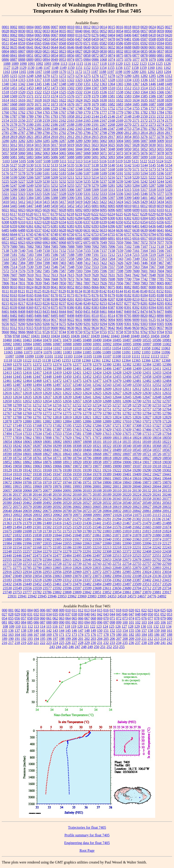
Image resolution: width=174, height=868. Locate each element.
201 (81, 639)
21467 (127, 523)
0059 (160, 31)
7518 (22, 267)
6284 (79, 218)
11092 (136, 352)
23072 (87, 576)
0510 (169, 39)
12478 (107, 381)
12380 (107, 364)
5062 (38, 153)
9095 (120, 320)
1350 (79, 84)
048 (138, 614)
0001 (5, 27)
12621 (57, 393)
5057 (5, 153)
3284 (38, 141)
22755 (137, 564)
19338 (37, 474)
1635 (144, 100)
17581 (77, 434)
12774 (57, 413)
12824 (117, 417)
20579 (27, 507)
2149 (136, 116)
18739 (7, 458)
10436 (75, 336)
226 (68, 643)
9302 (136, 324)
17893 (37, 438)
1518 (5, 92)
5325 (38, 194)
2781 (144, 129)
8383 (95, 308)
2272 (144, 125)
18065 (27, 442)
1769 (79, 112)
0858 (87, 55)
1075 (120, 60)
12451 (77, 377)
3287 (63, 141)
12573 (17, 389)
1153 (95, 68)
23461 (57, 584)
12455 (117, 377)
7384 (22, 263)
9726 (46, 332)
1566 (160, 92)
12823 (107, 417)
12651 (17, 401)
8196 (30, 299)
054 (5, 618)
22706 (167, 560)
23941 (22, 596)
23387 (137, 580)
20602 (77, 507)
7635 (120, 275)
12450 (67, 377)
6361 (30, 226)
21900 (37, 539)
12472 (57, 381)
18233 (7, 446)
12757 (147, 409)
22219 (127, 547)
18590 (7, 454)
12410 (147, 368)
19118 (157, 466)
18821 (127, 458)
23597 (77, 588)
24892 (162, 596)
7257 (63, 259)
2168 (111, 120)
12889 (107, 421)
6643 (5, 234)
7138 (5, 251)
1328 (111, 80)
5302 (38, 190)
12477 (97, 381)
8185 (152, 295)
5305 (63, 190)
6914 (120, 238)
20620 (127, 507)
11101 (49, 356)
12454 (107, 377)
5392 (87, 198)
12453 (97, 377)
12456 (127, 377)
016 (106, 610)
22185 (57, 547)
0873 (103, 55)
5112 (71, 161)
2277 (14, 129)
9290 (79, 324)
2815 (152, 133)
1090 (23, 64)
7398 (46, 263)
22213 (107, 547)
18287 (37, 446)
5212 (79, 177)
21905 (57, 539)
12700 (137, 401)
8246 (79, 303)
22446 (17, 556)
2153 (169, 116)
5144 (144, 165)
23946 (52, 596)
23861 (127, 592)
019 (125, 610)
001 (11, 610)
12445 (17, 377)
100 (125, 622)
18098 (87, 442)
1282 (144, 76)
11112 (145, 356)
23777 (27, 592)
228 (81, 643)
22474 (47, 556)
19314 (7, 474)
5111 (63, 161)
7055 (111, 242)
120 (80, 626)
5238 (111, 181)
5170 (128, 169)
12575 (27, 389)
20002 (107, 486)
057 (24, 618)
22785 (27, 568)
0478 (111, 39)
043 (106, 614)
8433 (38, 312)
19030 (167, 462)
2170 (128, 120)
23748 (7, 592)
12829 (167, 417)
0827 (79, 51)
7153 (71, 251)
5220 (136, 177)
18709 (137, 454)
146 (74, 631)
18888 (57, 462)
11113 (155, 356)
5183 (63, 173)
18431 (67, 450)
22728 (57, 564)
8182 (128, 295)
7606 (5, 275)
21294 (117, 519)
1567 (169, 92)
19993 (77, 486)
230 (93, 643)
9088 (87, 320)
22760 (157, 564)
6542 (46, 230)
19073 (87, 466)
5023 (95, 145)
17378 (37, 429)
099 (119, 622)
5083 (30, 157)
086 (36, 622)
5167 (103, 169)
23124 (147, 576)
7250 (22, 259)
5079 (169, 153)
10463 (27, 340)
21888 (7, 539)
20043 (147, 486)
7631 (111, 275)
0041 (87, 31)
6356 (160, 222)
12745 (57, 409)
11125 (37, 360)
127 (124, 626)
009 (62, 610)
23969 (82, 596)
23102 (127, 576)
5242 (144, 181)
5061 (30, 153)
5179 (30, 173)
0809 (30, 51)
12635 (27, 397)
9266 (46, 324)
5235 (87, 181)
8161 (168, 291)
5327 (54, 194)
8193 (14, 299)
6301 (120, 218)
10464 (37, 340)
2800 (120, 133)
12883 (57, 421)
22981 (117, 572)
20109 (107, 490)
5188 (95, 173)
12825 (127, 417)
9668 (30, 332)
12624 (87, 393)
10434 (55, 336)
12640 (77, 397)
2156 (22, 120)
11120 (17, 360)
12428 (117, 373)
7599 (128, 271)
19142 (27, 470)
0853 (46, 55)
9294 (103, 324)
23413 (157, 580)
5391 (79, 198)
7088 (71, 247)
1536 (103, 92)
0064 (30, 35)
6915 (128, 238)
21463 (117, 523)
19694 (17, 482)
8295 (160, 303)
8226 (46, 303)
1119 (111, 64)
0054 (120, 31)
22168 (37, 547)
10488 (87, 340)
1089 (15, 64)
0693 (169, 47)
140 (36, 631)
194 (36, 639)
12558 (167, 385)
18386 (17, 450)
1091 (31, 64)
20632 (167, 507)
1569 (14, 96)
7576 (22, 271)
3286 (54, 141)
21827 (7, 535)
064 (68, 618)
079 (163, 618)
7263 (103, 259)
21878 (137, 535)
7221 (169, 255)
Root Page (87, 850)
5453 (79, 206)
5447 (30, 206)
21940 (107, 539)
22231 (137, 547)
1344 (30, 84)
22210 (97, 547)
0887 (14, 60)
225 (62, 643)
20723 (87, 511)
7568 (160, 267)
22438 (167, 551)
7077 (160, 242)
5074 (128, 153)
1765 (46, 112)
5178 (22, 173)
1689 (169, 104)
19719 (47, 482)
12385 (157, 364)
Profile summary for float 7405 (87, 835)
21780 (87, 531)
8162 (5, 295)
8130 (70, 291)
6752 (87, 234)
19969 (37, 486)
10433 (45, 336)
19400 (117, 474)
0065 (38, 35)
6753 (95, 234)
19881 (7, 486)
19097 (127, 466)
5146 (160, 165)
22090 (127, 543)
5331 (87, 194)
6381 (54, 226)
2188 (71, 125)
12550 (137, 385)
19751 (87, 482)
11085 (87, 352)
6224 (111, 214)
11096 (166, 352)
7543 (46, 267)
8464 (111, 312)
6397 (120, 226)
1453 (30, 88)
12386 (167, 364)
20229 (147, 495)
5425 (128, 202)
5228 (30, 181)
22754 (127, 564)
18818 (107, 458)
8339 (14, 308)
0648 (79, 47)
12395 (37, 368)
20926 (27, 515)
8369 (30, 308)
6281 (54, 218)
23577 (47, 588)
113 (36, 626)
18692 (117, 454)
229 (87, 643)
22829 (87, 568)
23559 (37, 588)
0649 (87, 47)
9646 (128, 328)
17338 (7, 429)
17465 (137, 429)
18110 (107, 442)
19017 (147, 462)
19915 (17, 486)
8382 (87, 308)
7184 (38, 255)
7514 (14, 267)
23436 (17, 584)
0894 (46, 60)
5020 (79, 145)
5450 (54, 206)
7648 (152, 275)
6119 (22, 214)
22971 (87, 572)
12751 (107, 409)
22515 (117, 556)
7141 (30, 251)
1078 (144, 60)
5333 (103, 194)
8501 (87, 316)
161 (169, 631)
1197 (111, 72)
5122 (143, 161)
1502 (71, 88)
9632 (87, 328)
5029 (144, 145)
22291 (87, 551)
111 (24, 626)
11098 (19, 356)
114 (42, 626)
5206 (30, 177)
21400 (47, 523)
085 (30, 622)
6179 (54, 214)
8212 (152, 299)
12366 (146, 360)
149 (93, 631)
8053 (79, 287)
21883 (167, 535)
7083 (38, 247)
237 (138, 643)
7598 (120, 271)
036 (62, 614)
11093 (146, 352)
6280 (46, 218)
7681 (87, 279)
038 (74, 614)
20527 (87, 503)
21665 (147, 527)
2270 (128, 125)
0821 (46, 51)
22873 (147, 568)
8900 (30, 320)
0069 (71, 35)
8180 (120, 295)
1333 (120, 80)
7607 (14, 275)
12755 (137, 409)
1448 (160, 84)
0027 (169, 27)
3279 (169, 137)
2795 (79, 133)
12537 (67, 385)
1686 (144, 104)
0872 (95, 55)
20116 (127, 490)
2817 (169, 133)
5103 (6, 161)
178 (106, 635)
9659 (169, 328)
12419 (57, 373)
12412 (167, 368)
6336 (79, 222)
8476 (152, 312)
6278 (30, 218)
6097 (120, 210)
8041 (54, 287)
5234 (79, 181)
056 (17, 618)
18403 (47, 450)
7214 (128, 255)
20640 (7, 511)
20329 (87, 499)
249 (90, 647)
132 (156, 626)
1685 (136, 104)
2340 (54, 129)
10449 (135, 336)
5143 (136, 165)
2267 (103, 125)
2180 (30, 125)
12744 (47, 409)
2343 (79, 129)
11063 (166, 348)
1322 (71, 80)
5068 (87, 153)
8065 (87, 287)
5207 (38, 177)
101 (131, 622)
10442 (105, 336)
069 (100, 618)
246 (71, 647)
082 (11, 622)
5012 (14, 145)
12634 (17, 397)
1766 (54, 112)
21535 (87, 527)
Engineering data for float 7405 (87, 843)
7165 (152, 251)
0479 (120, 39)
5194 (144, 173)
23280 (47, 580)
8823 (152, 316)
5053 (152, 149)
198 (62, 639)
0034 (54, 31)
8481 (5, 316)
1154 (103, 68)
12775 (67, 413)
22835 (97, 568)
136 (11, 631)
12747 (67, 409)
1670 (30, 104)
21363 (7, 523)
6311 (30, 222)
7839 (38, 283)
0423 (22, 39)
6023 (22, 210)
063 (62, 618)
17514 (17, 434)
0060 (169, 31)
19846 (137, 482)
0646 (71, 47)
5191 (120, 173)
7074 (152, 242)
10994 (117, 344)
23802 (57, 592)
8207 (111, 299)
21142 (17, 519)
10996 (137, 344)
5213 (87, 177)
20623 (137, 507)
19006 (127, 462)
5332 (95, 194)
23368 (127, 580)
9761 (136, 332)
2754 (136, 129)
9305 (160, 324)
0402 (103, 35)
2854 (46, 137)
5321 (5, 194)
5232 (63, 181)
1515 (152, 88)
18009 (107, 438)
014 (93, 610)
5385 (38, 198)
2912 (71, 137)
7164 (144, 251)
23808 (67, 592)
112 (30, 626)
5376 (152, 194)
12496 (47, 385)
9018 (63, 320)
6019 (160, 206)
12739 (17, 409)
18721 (147, 454)
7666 (46, 279)
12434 (167, 373)
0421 (5, 39)
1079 (152, 60)
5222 (152, 177)
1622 (63, 100)
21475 (137, 523)
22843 (107, 568)
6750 (71, 234)
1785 (169, 112)
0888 (22, 60)
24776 (152, 596)
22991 (137, 572)
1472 (46, 88)
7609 (22, 275)
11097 (10, 356)
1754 (128, 108)
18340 (127, 446)
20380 (7, 503)
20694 (57, 511)
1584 (136, 96)
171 (62, 635)
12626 (107, 393)
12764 (167, 409)
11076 (48, 352)
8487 (46, 316)
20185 (97, 495)
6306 (160, 218)
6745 (30, 234)
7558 (120, 267)
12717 (67, 405)
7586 (54, 271)
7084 (46, 247)
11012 (38, 348)
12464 (27, 381)
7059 (120, 242)
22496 (87, 556)
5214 (95, 177)
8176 (95, 295)
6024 (30, 210)
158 (150, 631)
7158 (111, 251)
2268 (111, 125)
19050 (17, 466)
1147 (47, 68)
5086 (54, 157)
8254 (111, 303)
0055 (128, 31)
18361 (147, 446)
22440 (7, 556)
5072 (111, 153)
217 (11, 643)
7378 (169, 259)
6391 (79, 226)
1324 (87, 80)
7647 (144, 275)
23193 (27, 580)
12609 (107, 389)
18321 (97, 446)
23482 (87, 584)
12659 (97, 401)
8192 (5, 299)
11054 (117, 348)
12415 (17, 373)
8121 (22, 291)
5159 (38, 169)
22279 (77, 551)
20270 (27, 499)
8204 (87, 299)
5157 (22, 169)
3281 (14, 141)
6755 (111, 234)
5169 (120, 169)
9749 (71, 332)
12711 (27, 405)
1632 (120, 100)
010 (68, 610)
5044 (79, 149)
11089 (107, 352)
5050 (128, 149)
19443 (7, 478)
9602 (63, 328)
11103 (68, 356)
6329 (54, 222)
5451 (63, 206)
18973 (107, 462)
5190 (111, 173)
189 (5, 639)
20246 (167, 495)
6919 (160, 238)
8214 (169, 299)
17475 (157, 429)
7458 (152, 263)
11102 (59, 356)
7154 (79, 251)
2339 (46, 129)
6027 (54, 210)
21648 (127, 527)
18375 (7, 450)
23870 (147, 592)
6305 (152, 218)
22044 (57, 543)
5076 (144, 153)
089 (55, 622)
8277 (128, 303)
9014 (46, 320)
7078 (169, 242)
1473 (54, 88)
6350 (120, 222)
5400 (136, 198)
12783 (137, 413)
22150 (7, 547)
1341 (14, 84)
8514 (111, 316)
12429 (127, 373)
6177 (46, 214)
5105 (22, 161)
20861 (147, 511)
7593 (79, 271)
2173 (152, 120)
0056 (136, 31)
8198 (46, 299)
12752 (117, 409)
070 (106, 618)
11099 (29, 356)
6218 (70, 214)
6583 (54, 230)
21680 (17, 531)
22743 (97, 564)
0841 (14, 55)
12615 (167, 389)
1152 (87, 68)
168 (43, 635)
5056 (169, 149)
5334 (111, 194)
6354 (144, 222)
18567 (167, 450)
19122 (167, 466)
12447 (37, 377)
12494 (37, 385)
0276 (95, 35)
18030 (147, 438)
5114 (87, 161)
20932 (37, 515)
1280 (128, 76)
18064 (17, 442)
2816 (160, 133)
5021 (87, 145)
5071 (103, 153)
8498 (71, 316)
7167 (169, 251)
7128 (168, 247)
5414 (38, 202)
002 (17, 610)
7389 (30, 263)
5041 (71, 149)
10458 (165, 336)
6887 (87, 238)
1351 (87, 84)
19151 (37, 470)
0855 (63, 55)
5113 (79, 161)
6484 (169, 226)
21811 (137, 531)
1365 (120, 84)
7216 (144, 255)
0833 (128, 51)
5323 (22, 194)
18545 (137, 450)
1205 (5, 76)
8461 (103, 312)
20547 (137, 503)
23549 (17, 588)
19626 (147, 478)
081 (5, 622)
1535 (95, 92)
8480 (169, 312)
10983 (17, 344)
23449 (27, 584)
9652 (144, 328)
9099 (136, 320)
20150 (57, 495)
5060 (22, 153)
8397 (169, 308)
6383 (71, 226)
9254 (169, 320)
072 (119, 618)
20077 (47, 490)
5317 (144, 190)
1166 (30, 72)
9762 (144, 332)
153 (119, 631)
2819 (14, 137)
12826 (137, 417)
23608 (97, 588)
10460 (7, 340)
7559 (128, 267)
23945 (42, 596)
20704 (77, 511)
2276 (5, 129)
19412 (147, 474)
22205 (87, 547)
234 (119, 643)
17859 (17, 438)
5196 (160, 173)
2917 (111, 137)
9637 (103, 328)
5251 (46, 186)
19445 (17, 478)
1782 (144, 112)
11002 (167, 344)
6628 (63, 230)
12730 (147, 405)
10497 (127, 340)
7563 (136, 267)
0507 (144, 39)
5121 (135, 161)
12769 (27, 413)
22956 (57, 572)
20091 (67, 490)
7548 (71, 267)
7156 (95, 251)
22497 (97, 556)
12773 (47, 413)
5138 (95, 165)
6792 (136, 234)
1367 (136, 84)
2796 (87, 133)
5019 (71, 145)
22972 (97, 572)
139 (30, 631)
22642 (97, 560)
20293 (67, 499)
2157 (30, 120)
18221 (167, 442)
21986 (17, 543)
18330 (117, 446)
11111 (136, 356)
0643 (46, 47)
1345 (38, 84)
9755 (103, 332)
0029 (14, 31)
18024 (137, 438)
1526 (71, 92)
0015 (111, 27)
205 (106, 639)
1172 (79, 72)
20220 (127, 495)
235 (125, 643)
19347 (57, 474)
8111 (6, 291)
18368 (157, 446)
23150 (167, 576)
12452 (87, 377)
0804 (5, 51)
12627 (117, 393)
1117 (95, 64)
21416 (57, 523)
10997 (147, 344)
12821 (87, 417)
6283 (71, 218)
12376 (67, 364)
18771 (57, 458)
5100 (152, 157)
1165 (23, 72)
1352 (95, 84)
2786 (14, 133)
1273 (71, 76)
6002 (103, 206)
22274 (57, 551)
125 (112, 626)
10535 (147, 340)
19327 (27, 474)
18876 (47, 462)
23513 (147, 584)
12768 (17, 413)
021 (138, 610)
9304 (152, 324)
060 (43, 618)
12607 (87, 389)
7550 (79, 267)
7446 (144, 263)
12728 (127, 405)
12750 (97, 409)
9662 (14, 332)
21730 (47, 531)
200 (74, 639)
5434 (160, 202)
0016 (120, 27)
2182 (46, 125)
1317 (38, 80)
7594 (87, 271)
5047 (103, 149)
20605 (97, 507)
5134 (63, 165)
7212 (111, 255)
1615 (14, 100)
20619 (117, 507)
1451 (14, 88)
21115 (157, 515)
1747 (71, 108)
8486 (38, 316)
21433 (77, 523)
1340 (5, 84)
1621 (54, 100)
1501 (63, 88)
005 (36, 610)
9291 (87, 324)
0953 (63, 60)
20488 (37, 503)
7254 (54, 259)
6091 (71, 210)
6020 (169, 206)
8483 (22, 316)
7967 (128, 283)
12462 (17, 381)
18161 (137, 442)
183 (138, 635)
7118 (160, 247)
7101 (120, 247)
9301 (128, 324)
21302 (137, 519)
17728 (157, 434)
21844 (57, 535)
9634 (95, 328)
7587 (63, 271)
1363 (103, 84)
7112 (152, 247)
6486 (14, 230)
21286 (97, 519)
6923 (22, 242)
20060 (27, 490)
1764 (38, 112)
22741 (87, 564)
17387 (57, 429)
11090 (117, 352)
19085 (107, 466)
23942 (32, 596)
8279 (136, 303)
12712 (37, 405)
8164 (22, 295)
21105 (147, 515)
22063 (87, 543)
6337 (87, 222)
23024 (147, 572)
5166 (95, 169)
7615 (71, 275)
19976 (57, 486)
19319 (17, 474)
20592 (57, 507)
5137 (87, 165)
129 (137, 626)
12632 (167, 393)
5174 (160, 169)
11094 (156, 352)
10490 (97, 340)
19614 (127, 478)
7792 (169, 279)
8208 (120, 299)
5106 (31, 161)
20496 (57, 503)
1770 (87, 112)
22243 (167, 547)
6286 (95, 218)
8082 (128, 287)
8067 (103, 287)
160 (163, 631)
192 (24, 639)
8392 (136, 308)
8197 (38, 299)
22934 (27, 572)
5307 (79, 190)
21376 (17, 523)
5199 (14, 177)
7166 (160, 251)
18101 (97, 442)
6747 (46, 234)
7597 (111, 271)
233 (112, 643)
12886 (87, 421)
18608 (37, 454)
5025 (111, 145)
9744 (63, 332)
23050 (27, 576)
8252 (95, 303)
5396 (103, 198)
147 (81, 631)
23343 (97, 580)
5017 (54, 145)
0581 (95, 43)
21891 (27, 539)
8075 (111, 287)
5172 (144, 169)
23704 (137, 588)
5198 (5, 177)
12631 (157, 393)
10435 (65, 336)
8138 (87, 291)
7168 (5, 255)
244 (58, 647)
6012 (144, 206)
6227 (136, 214)
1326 (95, 80)
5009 (160, 141)
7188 (71, 255)
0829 (95, 51)
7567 (152, 267)
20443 (17, 503)
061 (49, 618)
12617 (17, 393)
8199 (54, 299)
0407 (136, 35)
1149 (63, 68)
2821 (30, 137)
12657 (77, 401)
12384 (147, 364)
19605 (117, 478)
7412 (87, 263)
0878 (144, 55)
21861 (97, 535)
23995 (102, 596)
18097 (77, 442)
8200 (63, 299)
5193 (136, 173)
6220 (87, 214)
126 (118, 626)
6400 (128, 226)
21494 (17, 527)
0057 (144, 31)
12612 (137, 389)
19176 (57, 470)
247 (77, 647)
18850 (167, 458)
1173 (87, 72)
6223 (103, 214)
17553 (57, 434)
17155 (27, 425)
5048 (111, 149)
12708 (7, 405)
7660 (14, 279)
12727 (117, 405)
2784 (169, 129)
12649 (167, 397)
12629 (137, 393)
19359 (77, 474)
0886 (5, 60)
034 (49, 614)
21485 (157, 523)
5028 (136, 145)
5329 (71, 194)
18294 (47, 446)
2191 (95, 125)
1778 (111, 112)
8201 (71, 299)
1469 (38, 88)
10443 (115, 336)
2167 (103, 120)
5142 (128, 165)
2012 (79, 116)
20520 (67, 503)
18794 (77, 458)
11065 (8, 352)
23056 (47, 576)
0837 (160, 51)
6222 (95, 214)
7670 (63, 279)
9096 (128, 320)
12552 (157, 385)
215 (169, 639)
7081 (22, 247)
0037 (71, 31)
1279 (120, 76)
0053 (111, 31)
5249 (30, 186)
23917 (167, 592)
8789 (120, 316)
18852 (7, 462)
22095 (137, 543)
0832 (120, 51)
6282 (63, 218)
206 (112, 639)
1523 (46, 92)
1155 (111, 68)
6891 (111, 238)
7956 (120, 283)
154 (125, 631)
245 (65, 647)
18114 (117, 442)
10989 (77, 344)
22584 (47, 560)
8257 (120, 303)
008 (55, 610)
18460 (87, 450)
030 (24, 614)
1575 (63, 96)
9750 (79, 332)
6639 (144, 230)
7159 (120, 251)
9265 (38, 324)
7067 (136, 242)
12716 (57, 405)
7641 (128, 275)
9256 (5, 324)
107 (169, 622)
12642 (97, 397)
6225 (119, 214)
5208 (46, 177)
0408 (144, 35)
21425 (67, 523)
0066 (46, 35)
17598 (87, 434)
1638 (160, 100)
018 (119, 610)
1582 (120, 96)
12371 (27, 364)
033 (43, 614)
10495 (117, 340)
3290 (87, 141)
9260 (22, 324)
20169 (77, 495)
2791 (54, 133)
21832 (17, 535)
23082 (107, 576)
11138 (47, 360)
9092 (103, 320)
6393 (95, 226)
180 (119, 635)
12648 (157, 397)
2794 (71, 133)
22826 (77, 568)
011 (74, 610)
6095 (103, 210)
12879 (17, 421)
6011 (136, 206)
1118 (103, 64)
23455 (47, 584)
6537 (38, 230)
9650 (136, 328)
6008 (120, 206)
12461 (7, 381)
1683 (120, 104)
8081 (120, 287)
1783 (152, 112)
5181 (46, 173)
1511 (120, 88)
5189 (103, 173)
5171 (136, 169)
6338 (95, 222)
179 (112, 635)
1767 (63, 112)
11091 (126, 352)
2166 (95, 120)
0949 (54, 60)
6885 (79, 238)
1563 (136, 92)
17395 (67, 429)
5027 (128, 145)
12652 (27, 401)
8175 (87, 295)
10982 (7, 344)
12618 (27, 393)
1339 (169, 80)
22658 (117, 560)
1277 (103, 76)
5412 (22, 202)
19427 (157, 474)
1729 (54, 108)
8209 (128, 299)
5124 (160, 161)
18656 (87, 454)
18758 (27, 458)
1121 (127, 64)
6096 (111, 210)
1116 (88, 64)
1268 (38, 76)
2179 (22, 125)
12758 (157, 409)
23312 (67, 580)
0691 (152, 47)
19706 (27, 482)
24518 (122, 596)
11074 (38, 352)
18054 (7, 442)
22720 (17, 564)
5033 (5, 149)
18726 (157, 454)
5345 (136, 194)
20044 (157, 486)
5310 (103, 190)
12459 (157, 377)
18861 (17, 462)
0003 (22, 27)
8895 (169, 316)
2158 (38, 120)
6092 (79, 210)
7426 (120, 263)
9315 (30, 328)
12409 (137, 368)
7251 (30, 259)
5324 (30, 194)
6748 (54, 234)
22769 (167, 564)
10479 (67, 340)
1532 (79, 92)
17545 (47, 434)
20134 (157, 490)
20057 (7, 490)
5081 (14, 157)
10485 (77, 340)
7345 (128, 259)
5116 (103, 161)
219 (24, 643)
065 (74, 618)
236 (131, 643)
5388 (54, 198)
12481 (137, 381)
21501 (37, 527)
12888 (97, 421)
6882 (54, 238)
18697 (127, 454)
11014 (48, 348)
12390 (17, 368)
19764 (97, 482)
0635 (14, 47)
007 (49, 610)
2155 (14, 120)
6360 (22, 226)
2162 (63, 120)
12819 (67, 417)
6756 (120, 234)
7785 (160, 279)
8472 (136, 312)
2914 (87, 137)
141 (43, 631)
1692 (14, 108)
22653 (107, 560)
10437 (85, 336)
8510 (95, 316)
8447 (71, 312)
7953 (111, 283)
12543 (107, 385)
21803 (107, 531)
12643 (107, 397)
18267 (27, 446)
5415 (46, 202)
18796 (87, 458)
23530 (7, 588)
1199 (127, 72)
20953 (47, 515)
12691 (117, 401)
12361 (96, 360)
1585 (144, 96)
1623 (71, 100)
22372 (127, 551)
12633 (7, 397)
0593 (152, 43)
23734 (167, 588)
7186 (54, 255)
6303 (136, 218)
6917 (144, 238)
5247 (14, 186)
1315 (22, 80)
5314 (120, 190)
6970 (71, 242)
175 (87, 635)
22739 (77, 564)
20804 (107, 511)
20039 (127, 486)
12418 (47, 373)
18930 (87, 462)
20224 (137, 495)
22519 (127, 556)
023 (150, 610)
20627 (147, 507)
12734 (167, 405)
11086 (97, 352)
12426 (107, 373)
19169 (47, 470)
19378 (97, 474)
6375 (46, 226)
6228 (144, 214)
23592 (57, 588)
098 (112, 622)
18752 (17, 458)
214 (163, 639)
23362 (117, 580)
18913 (67, 462)
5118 (111, 161)
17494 (7, 434)
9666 (22, 332)
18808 (97, 458)
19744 (67, 482)
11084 (77, 352)
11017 (57, 348)
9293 (95, 324)
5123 (152, 161)
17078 (157, 421)
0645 (63, 47)
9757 (111, 332)
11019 (77, 348)
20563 (167, 503)
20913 (7, 515)
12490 (27, 385)
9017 (54, 320)
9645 (120, 328)
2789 (38, 133)
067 (87, 618)
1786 (5, 116)
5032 (169, 145)
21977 (167, 539)
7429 (128, 263)
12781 (117, 413)
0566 (46, 43)
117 (61, 626)
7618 (79, 275)
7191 (95, 255)
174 (81, 635)
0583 (111, 43)
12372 (37, 364)
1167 (38, 72)
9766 (8, 336)
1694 (30, 108)
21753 (67, 531)
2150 (144, 116)
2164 (79, 120)
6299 (103, 218)
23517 (157, 584)
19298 (157, 470)
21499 (27, 527)
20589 (47, 507)
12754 (127, 409)
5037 (38, 149)
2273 (152, 125)
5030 (152, 145)
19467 (27, 478)
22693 (147, 560)
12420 (67, 373)
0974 (71, 60)
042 (100, 614)
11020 (87, 348)
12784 (147, 413)
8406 (14, 312)
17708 (137, 434)
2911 (62, 137)
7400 (54, 263)
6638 (136, 230)
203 (93, 639)
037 (68, 614)
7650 (160, 275)
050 (150, 614)
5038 (46, 149)
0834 (136, 51)
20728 (97, 511)
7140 (22, 251)
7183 (30, 255)
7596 (103, 271)
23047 (7, 576)
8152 (160, 291)
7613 (54, 275)
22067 (97, 543)
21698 (27, 531)
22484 (67, 556)
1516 (160, 88)
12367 (156, 360)
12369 (7, 364)
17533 (27, 434)
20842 (137, 511)
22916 (7, 572)
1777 (103, 112)
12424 (97, 373)
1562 (128, 92)
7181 (14, 255)
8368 (22, 308)
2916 (103, 137)
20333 (97, 499)
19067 (67, 466)
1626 (95, 100)
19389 (107, 474)
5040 (63, 149)
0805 (14, 51)
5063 (46, 153)
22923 (17, 572)
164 (17, 635)
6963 (46, 242)
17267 (107, 425)
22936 (37, 572)
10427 (25, 336)
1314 (14, 80)
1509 (103, 88)
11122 (27, 360)
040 (87, 614)
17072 (147, 421)
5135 (71, 165)
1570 (22, 96)
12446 (27, 377)
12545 (117, 385)
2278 (22, 129)
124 (105, 626)
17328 (167, 425)
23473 (67, 584)
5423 (111, 202)
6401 (136, 226)
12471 (47, 381)
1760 (5, 112)
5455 (87, 206)
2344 (87, 129)
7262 (95, 259)
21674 (167, 527)
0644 (54, 47)
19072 (77, 466)
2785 (5, 133)
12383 (137, 364)
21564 (107, 527)
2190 (87, 125)
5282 (120, 186)
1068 (103, 60)
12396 (47, 368)
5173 (152, 169)
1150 (71, 68)
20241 (157, 495)
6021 (5, 210)
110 (18, 626)
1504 (87, 88)
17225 (77, 425)
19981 (67, 486)
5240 (128, 181)
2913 (79, 137)
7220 (160, 255)
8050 (63, 287)
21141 (7, 519)
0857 (79, 55)
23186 (17, 580)
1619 (46, 100)
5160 (46, 169)
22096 (147, 543)
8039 (46, 287)
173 (74, 635)
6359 (14, 226)
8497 (63, 316)
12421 (77, 373)
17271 (117, 425)
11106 (97, 356)
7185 (46, 255)
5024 (103, 145)
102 (138, 622)
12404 (97, 368)
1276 (95, 76)
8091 (160, 287)
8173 (71, 295)
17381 (47, 429)
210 (138, 639)
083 (17, 622)
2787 (22, 133)
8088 (152, 287)
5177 (14, 173)
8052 (71, 287)
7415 (95, 263)
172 (68, 635)
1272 (63, 76)
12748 (77, 409)
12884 (67, 421)
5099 (144, 157)
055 (11, 618)
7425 (111, 263)
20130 (137, 490)
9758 (120, 332)
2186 (54, 125)
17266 (97, 425)
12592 (37, 389)
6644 (14, 234)
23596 (67, 588)
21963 (137, 539)
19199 (87, 470)
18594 (17, 454)
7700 (128, 279)
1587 (160, 96)
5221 (144, 177)
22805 (57, 568)
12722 (77, 405)
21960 (127, 539)
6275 (5, 218)
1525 (63, 92)
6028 (63, 210)
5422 (103, 202)
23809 (77, 592)
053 (169, 614)
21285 (87, 519)
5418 (71, 202)
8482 (14, 316)
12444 (7, 377)
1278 (111, 76)
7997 (152, 283)
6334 (63, 222)
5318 (152, 190)
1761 (14, 112)
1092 (39, 64)
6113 (168, 210)
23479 (77, 584)
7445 (136, 263)
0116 (79, 35)
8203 (79, 299)
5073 (120, 153)
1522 (38, 92)
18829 (157, 458)
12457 (137, 377)
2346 (103, 129)
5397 (111, 198)
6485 (5, 230)
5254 (63, 186)
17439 (127, 429)
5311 (111, 190)
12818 (57, 417)
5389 (63, 198)
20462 (27, 503)
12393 (27, 368)
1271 (54, 76)
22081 (117, 543)
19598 (97, 478)
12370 (17, 364)
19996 (87, 486)
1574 (54, 96)
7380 (5, 263)
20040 (137, 486)
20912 (167, 511)
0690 (144, 47)
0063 (22, 35)
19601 (107, 478)
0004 (30, 27)
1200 (135, 72)
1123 (143, 64)
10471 (57, 340)
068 (93, 618)
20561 (157, 503)
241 (163, 643)
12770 (37, 413)
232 (106, 643)
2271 (136, 125)
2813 (136, 133)
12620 (47, 393)
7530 (30, 267)
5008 (152, 141)
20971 (77, 515)
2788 (30, 133)
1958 (71, 116)
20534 (117, 503)
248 (84, 647)
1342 (22, 84)
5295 (169, 186)
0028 (5, 31)
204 (100, 639)
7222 (5, 259)
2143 (87, 116)
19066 (57, 466)
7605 (169, 271)
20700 (67, 511)
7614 (63, 275)
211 (144, 639)
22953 (47, 572)
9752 (87, 332)
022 (144, 610)
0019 (136, 27)
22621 (77, 560)
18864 (37, 462)
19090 (117, 466)
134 (169, 626)
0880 (152, 55)
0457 (79, 39)
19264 (127, 470)
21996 (27, 543)
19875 (157, 482)
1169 (54, 72)
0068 (63, 35)
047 (131, 614)
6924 (30, 242)
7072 (144, 242)
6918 (152, 238)
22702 (157, 560)
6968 (63, 242)
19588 (87, 478)
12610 (117, 389)
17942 (77, 438)
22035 (47, 543)
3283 (30, 141)
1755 (136, 108)
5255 (71, 186)
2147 (120, 116)
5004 (120, 141)
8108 (169, 287)
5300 (22, 190)
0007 (54, 27)
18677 (107, 454)
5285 (144, 186)
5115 (95, 161)
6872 (5, 238)
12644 (117, 397)
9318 (38, 328)
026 (169, 610)
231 (100, 643)
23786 (47, 592)
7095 (104, 247)
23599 (87, 588)
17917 (57, 438)
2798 (103, 133)
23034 (167, 572)
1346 (46, 84)
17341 (17, 429)
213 (157, 639)
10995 (127, 344)
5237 (103, 181)
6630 (79, 230)
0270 (87, 35)
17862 (27, 438)
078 (157, 618)
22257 (27, 551)
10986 (47, 344)
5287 (152, 186)
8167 (46, 295)
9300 (120, 324)
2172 (144, 120)
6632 (95, 230)
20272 (37, 499)
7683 (95, 279)
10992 (107, 344)
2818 (5, 137)
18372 (167, 446)
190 (11, 639)
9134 (160, 320)
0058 (152, 31)
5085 (46, 157)
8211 (144, 299)
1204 (167, 72)
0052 (103, 31)
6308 (5, 222)
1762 (22, 112)
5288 (160, 186)
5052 (144, 149)
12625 (97, 393)
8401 (5, 312)
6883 (63, 238)
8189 (169, 295)
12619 (37, 393)
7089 (79, 247)
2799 (111, 133)
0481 (128, 39)
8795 (128, 316)
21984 (7, 543)
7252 (38, 259)
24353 (112, 596)
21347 (167, 519)
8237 (63, 303)
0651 (103, 47)
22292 (97, 551)
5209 (54, 177)
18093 (67, 442)
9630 (71, 328)
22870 (137, 568)
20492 (47, 503)
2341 (63, 129)
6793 (144, 234)
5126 (5, 165)
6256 (168, 214)
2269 (120, 125)
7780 (152, 279)
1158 (135, 68)
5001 (95, 141)
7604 (160, 271)
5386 (46, 198)
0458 (87, 39)
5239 (120, 181)
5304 (54, 190)
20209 (117, 495)
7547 (63, 267)
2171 (136, 120)
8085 (136, 287)
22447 (27, 556)
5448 (38, 206)
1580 (103, 96)
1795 (63, 116)
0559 (22, 43)
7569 (169, 267)
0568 (63, 43)
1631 (111, 100)
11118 (8, 360)
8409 (30, 312)
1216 (22, 76)
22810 (67, 568)
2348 (120, 129)
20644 (17, 511)
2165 (87, 120)
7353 (152, 259)
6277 (22, 218)
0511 (5, 43)
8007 (169, 283)
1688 (160, 104)
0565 (38, 43)
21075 (137, 515)
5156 (14, 169)
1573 (46, 96)
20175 (87, 495)
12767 (7, 413)
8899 (22, 320)
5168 (111, 169)
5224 (169, 177)
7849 (54, 283)
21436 (87, 523)
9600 (54, 328)
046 (125, 614)
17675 (127, 434)
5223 (160, 177)
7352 (144, 259)
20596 (67, 507)
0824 (71, 51)
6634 (111, 230)
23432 (7, 584)
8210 (136, 299)
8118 (13, 291)
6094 (95, 210)
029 (17, 614)
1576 (71, 96)
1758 (160, 108)
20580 (37, 507)
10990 (87, 344)
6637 (128, 230)
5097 (136, 157)
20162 (67, 495)
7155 (87, 251)
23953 (62, 596)
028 (11, 614)
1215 (14, 76)
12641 (87, 397)
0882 (169, 55)
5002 (103, 141)
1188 (103, 72)
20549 (147, 503)
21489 (7, 527)
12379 (97, 364)
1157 (127, 68)
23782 (37, 592)
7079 (6, 247)
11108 (117, 356)
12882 (47, 421)
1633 (128, 100)
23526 (167, 584)
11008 (28, 348)
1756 (144, 108)
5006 (136, 141)
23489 (107, 584)
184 (144, 635)
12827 (147, 417)
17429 (107, 429)
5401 (144, 198)
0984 (87, 60)
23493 (117, 584)
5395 (95, 198)
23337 (87, 580)
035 (55, 614)
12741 (27, 409)
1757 (152, 108)
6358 (5, 226)
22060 (77, 543)
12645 (127, 397)
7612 (46, 275)
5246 (5, 186)
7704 (136, 279)
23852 (107, 592)
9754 (95, 332)
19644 (167, 478)
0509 (160, 39)
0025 (160, 27)
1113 (64, 64)
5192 (128, 173)
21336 (157, 519)
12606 (77, 389)
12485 (7, 385)
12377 (77, 364)
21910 (67, 539)
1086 (160, 60)
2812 (128, 133)
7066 (128, 242)
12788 (17, 417)
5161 (54, 169)
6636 (120, 230)
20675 (47, 511)
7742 (144, 279)
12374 (57, 364)
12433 (157, 373)
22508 (107, 556)
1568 (5, 96)
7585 (46, 271)
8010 (14, 287)
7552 (87, 267)
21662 (137, 527)
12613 (147, 389)
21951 (117, 539)
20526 (77, 503)
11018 (67, 348)
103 (144, 622)
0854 (54, 55)
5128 (22, 165)
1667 (5, 104)
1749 (87, 108)
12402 (87, 368)
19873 (147, 482)
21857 (87, 535)
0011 (79, 27)
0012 (87, 27)
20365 (157, 499)
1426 (144, 84)
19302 (167, 470)
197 (55, 639)
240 (157, 643)
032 (36, 614)
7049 (103, 242)
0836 (152, 51)
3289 (79, 141)
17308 (137, 425)
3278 (160, 137)
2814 (144, 133)
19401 (127, 474)
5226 (14, 181)
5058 (14, 153)
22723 (27, 564)
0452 (38, 39)
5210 (63, 177)
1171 (71, 72)
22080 (107, 543)
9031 (79, 320)
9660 (5, 332)
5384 (30, 198)
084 (24, 622)
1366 (128, 84)
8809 (136, 316)
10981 (167, 340)
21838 (37, 535)
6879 (38, 238)
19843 (127, 482)
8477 (160, 312)
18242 (17, 446)
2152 (160, 116)
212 (150, 639)
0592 (144, 43)
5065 (63, 153)
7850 (63, 283)
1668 (14, 104)
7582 (38, 271)
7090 (87, 247)
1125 (159, 64)
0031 (30, 31)
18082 (57, 442)
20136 (7, 495)
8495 (54, 316)
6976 (95, 242)
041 (93, 614)
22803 (47, 568)
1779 (120, 112)
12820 (77, 417)
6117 (13, 214)
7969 (136, 283)
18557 (157, 450)
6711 (22, 234)
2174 (160, 120)
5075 (136, 153)
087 (43, 622)
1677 (79, 104)
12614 (157, 389)
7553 (95, 267)
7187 (63, 255)
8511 (103, 316)
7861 (79, 283)
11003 (8, 348)
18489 (117, 450)
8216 (14, 303)
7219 (152, 255)
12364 (126, 360)
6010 (128, 206)
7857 (71, 283)
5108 (47, 161)
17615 (107, 434)
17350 (27, 429)
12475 (77, 381)
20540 (127, 503)
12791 (37, 417)
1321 (63, 80)
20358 (147, 499)
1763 (30, 112)
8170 (54, 295)
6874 (22, 238)
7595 (95, 271)
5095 (128, 157)
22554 (167, 556)
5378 (169, 194)
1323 (79, 80)
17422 (87, 429)
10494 (107, 340)
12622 (67, 393)
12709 (17, 405)
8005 (160, 283)
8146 (136, 291)
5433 (152, 202)
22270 (47, 551)
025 (163, 610)
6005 (111, 206)
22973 (107, 572)
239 (150, 643)
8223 (38, 303)
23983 (92, 596)
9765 (169, 332)
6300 (111, 218)
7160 (128, 251)
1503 (79, 88)
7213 (120, 255)
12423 (87, 373)
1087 (169, 60)
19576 (67, 478)
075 (138, 618)
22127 (167, 543)
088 (49, 622)
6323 (38, 222)
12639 (67, 397)
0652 (111, 47)
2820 (22, 137)
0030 (22, 31)
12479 (117, 381)
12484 (167, 381)
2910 (54, 137)
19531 (57, 478)
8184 (144, 295)
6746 (38, 234)
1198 (119, 72)
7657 (5, 279)
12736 (7, 409)
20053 (167, 486)
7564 (144, 267)
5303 (46, 190)
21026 (117, 515)
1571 (30, 96)
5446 (22, 206)
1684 (128, 104)
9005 (38, 320)
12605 (67, 389)
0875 (120, 55)
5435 (169, 202)
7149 (38, 251)
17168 (37, 425)
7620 (95, 275)
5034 (14, 149)
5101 (160, 157)
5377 (160, 194)
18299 (57, 446)
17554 (67, 434)
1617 (30, 100)
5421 (95, 202)
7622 (103, 275)
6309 (14, 222)
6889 (103, 238)
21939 (97, 539)
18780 (67, 458)
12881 (37, 421)
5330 (79, 194)
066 (81, 618)
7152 (63, 251)
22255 (17, 551)
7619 (87, 275)
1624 (79, 100)
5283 (128, 186)
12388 (7, 368)
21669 (157, 527)
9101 (144, 320)
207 (119, 639)
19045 (7, 466)
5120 (127, 161)
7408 (79, 263)
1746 (63, 108)
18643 (67, 454)
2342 (71, 129)
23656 (117, 588)
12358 (76, 360)
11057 (136, 348)
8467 (120, 312)
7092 (95, 247)
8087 (144, 287)
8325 (5, 308)
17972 (97, 438)
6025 (38, 210)
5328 (63, 194)
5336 (120, 194)
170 (55, 635)
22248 (7, 551)
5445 (14, 206)
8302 (169, 303)
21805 (117, 531)
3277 (152, 137)
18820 (117, 458)
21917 (77, 539)
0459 (95, 39)
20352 (127, 499)
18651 (77, 454)
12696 (127, 401)
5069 (95, 153)
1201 (143, 72)
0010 (71, 27)
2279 (30, 129)
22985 (127, 572)
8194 (22, 299)
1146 (39, 68)
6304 (144, 218)
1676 (71, 104)
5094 (120, 157)
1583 (128, 96)
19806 (107, 482)
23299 (57, 580)
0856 (71, 55)
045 (119, 614)
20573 (17, 507)
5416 (54, 202)
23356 (107, 580)
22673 (127, 560)
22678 (137, 560)
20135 (167, 490)
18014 (127, 438)
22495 (77, 556)
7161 (136, 251)
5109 (55, 161)
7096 (112, 247)
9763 (152, 332)
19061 (27, 466)
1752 (111, 108)
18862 (27, 462)
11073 (28, 352)
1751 (103, 108)
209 (131, 639)
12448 (47, 377)
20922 (17, 515)
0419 (160, 35)
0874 (111, 55)
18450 (77, 450)
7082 (30, 247)
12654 (47, 401)
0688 (128, 47)
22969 (77, 572)
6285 (87, 218)
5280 (103, 186)
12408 (127, 368)
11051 (97, 348)
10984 (27, 344)
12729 (137, 405)
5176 (5, 173)
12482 (147, 381)
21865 (107, 535)
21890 (17, 539)
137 (17, 631)
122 (93, 626)
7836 (30, 283)
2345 (95, 129)
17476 (167, 429)
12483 (157, 381)
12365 (136, 360)
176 (93, 635)
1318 (46, 80)
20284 (57, 499)
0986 (95, 60)
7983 (144, 283)
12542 (97, 385)
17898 (47, 438)
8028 (38, 287)
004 (30, 610)
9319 (46, 328)
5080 (5, 157)
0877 (136, 55)
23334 (77, 580)
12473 (67, 381)
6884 (71, 238)
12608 (97, 389)
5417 (63, 202)
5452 (71, 206)
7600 (136, 271)
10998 (157, 344)
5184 (71, 173)
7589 (71, 271)
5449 (46, 206)
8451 (87, 312)
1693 (22, 108)
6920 (169, 238)
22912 (167, 568)
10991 (97, 344)
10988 (67, 344)
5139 (103, 165)
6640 (152, 230)
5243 (152, 181)
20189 (107, 495)
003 (24, 610)
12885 (77, 421)
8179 (111, 295)
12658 (87, 401)
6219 (79, 214)
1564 (144, 92)
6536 (30, 230)
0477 (103, 39)
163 (11, 635)
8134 (79, 291)
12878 (7, 421)
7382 (14, 263)
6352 (128, 222)
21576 (117, 527)
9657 (160, 328)
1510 (111, 88)
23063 (57, 576)
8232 (54, 303)
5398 (120, 198)
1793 (54, 116)
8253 (103, 303)
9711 (38, 332)
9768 (16, 336)
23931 (12, 596)
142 (49, 631)
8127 (54, 291)
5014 (30, 145)
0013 (95, 27)
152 (112, 631)
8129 (62, 291)
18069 (37, 442)
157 (144, 631)
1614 (5, 100)
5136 (79, 165)
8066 (95, 287)
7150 (46, 251)
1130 (31, 68)
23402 (147, 580)
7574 (14, 271)
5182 (54, 173)
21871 (117, 535)
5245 (169, 181)
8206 (103, 299)
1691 (5, 108)
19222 (117, 470)
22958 (67, 572)
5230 (46, 181)
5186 (79, 173)
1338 (160, 80)
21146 (27, 519)
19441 (167, 474)
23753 (17, 592)
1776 (95, 112)
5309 (95, 190)
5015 (38, 145)
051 (157, 614)
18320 (87, 446)
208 (125, 639)
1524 (54, 92)
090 (62, 622)
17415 (77, 429)
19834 (117, 482)
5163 (71, 169)
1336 (144, 80)
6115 (6, 214)
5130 (30, 165)
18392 (37, 450)
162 (5, 635)
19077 (97, 466)
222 (43, 643)
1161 (159, 68)
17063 (137, 421)
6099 (136, 210)
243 (52, 647)
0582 (103, 43)
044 (112, 614)
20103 (87, 490)
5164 (79, 169)
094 (87, 622)
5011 (5, 145)
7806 (5, 283)
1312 (169, 76)
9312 (14, 328)
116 (55, 626)
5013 (22, 145)
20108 (97, 490)
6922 (14, 242)
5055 (160, 149)
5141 (120, 165)
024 (157, 610)
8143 (111, 291)
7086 (63, 247)
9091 (95, 320)
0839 (169, 51)
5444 (5, 206)
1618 (38, 100)
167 (36, 635)
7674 (79, 279)
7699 (120, 279)
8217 (22, 303)
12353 (66, 360)
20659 (27, 511)
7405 (71, 263)
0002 (14, 27)
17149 (17, 425)
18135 (127, 442)
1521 (30, 92)
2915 (95, 137)
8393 (144, 308)
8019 (22, 287)
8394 (152, 308)
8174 (79, 295)
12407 (117, 368)
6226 (128, 214)
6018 (152, 206)
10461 (17, 340)
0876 (128, 55)
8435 (46, 312)
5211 (71, 177)
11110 (126, 356)
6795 (160, 234)
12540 (77, 385)
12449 (57, 377)
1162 (167, 68)
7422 (103, 263)
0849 (22, 55)
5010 (169, 141)
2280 (38, 129)
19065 (47, 466)
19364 (87, 474)
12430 (137, 373)
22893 (157, 568)
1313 (5, 80)
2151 (152, 116)
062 (55, 618)
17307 (127, 425)
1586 (152, 96)
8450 (79, 312)
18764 (47, 458)
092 (74, 622)
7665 (38, 279)
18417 (57, 450)
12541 (87, 385)
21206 (37, 519)
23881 (157, 592)
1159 (143, 68)
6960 (38, 242)
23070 (77, 576)
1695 (38, 108)
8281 (144, 303)
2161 (54, 120)
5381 (14, 198)
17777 (7, 438)
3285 (46, 141)
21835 (27, 535)
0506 (136, 39)
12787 (7, 417)
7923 (95, 283)
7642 (136, 275)
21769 (77, 531)
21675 (7, 531)
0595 (169, 43)
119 (74, 626)
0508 (152, 39)
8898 (14, 320)
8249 (87, 303)
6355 (152, 222)
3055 (136, 137)
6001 (95, 206)
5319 (160, 190)
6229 (152, 214)
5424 (120, 202)
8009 (5, 287)
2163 (71, 120)
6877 (30, 238)
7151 (54, 251)
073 (125, 618)
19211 (97, 470)
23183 (7, 580)
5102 (169, 157)
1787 (14, 116)
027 (5, 614)
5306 (71, 190)
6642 (169, 230)
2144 (95, 116)
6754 (103, 234)
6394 (103, 226)
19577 (77, 478)
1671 (38, 104)
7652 (169, 275)
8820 (144, 316)
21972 (147, 539)
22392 (137, 551)
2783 (160, 129)
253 (116, 647)
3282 (22, 141)
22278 (67, 551)
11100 (39, 356)
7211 (103, 255)
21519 (57, 527)
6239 (160, 214)
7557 (111, 267)
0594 (160, 43)
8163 (14, 295)
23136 (157, 576)
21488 (167, 523)
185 (150, 635)
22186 (67, 547)
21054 (127, 515)
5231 (54, 181)
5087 (63, 157)
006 (43, 610)
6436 (152, 226)
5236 (95, 181)
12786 (167, 413)
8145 (128, 291)
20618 (107, 507)
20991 (97, 515)
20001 (97, 486)
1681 (103, 104)
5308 (87, 190)
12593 (47, 389)
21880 (157, 535)
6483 (160, 226)
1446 (152, 84)
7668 (54, 279)
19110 (147, 466)
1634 (136, 100)
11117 (164, 356)
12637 (47, 397)
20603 (87, 507)
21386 (37, 523)
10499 (137, 340)
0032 (38, 31)
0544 (14, 43)
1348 (63, 84)
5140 (111, 165)
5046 (95, 149)
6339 (103, 222)
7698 (111, 279)
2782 (152, 129)
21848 (77, 535)
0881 (160, 55)
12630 (147, 393)
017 (112, 610)
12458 (147, 377)
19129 (7, 470)
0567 (54, 43)
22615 (67, 560)
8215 (5, 303)
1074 (111, 60)
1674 (63, 104)
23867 (137, 592)
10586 (157, 340)
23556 (27, 588)
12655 (57, 401)
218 (17, 643)
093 (81, 622)
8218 (30, 303)
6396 (111, 226)
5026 (120, 145)
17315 (147, 425)
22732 (67, 564)
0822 (54, 51)
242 (169, 643)
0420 (169, 35)
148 (87, 631)
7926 (103, 283)
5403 (160, 198)
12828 (157, 417)
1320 (54, 80)
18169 (147, 442)
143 (55, 631)
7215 (136, 255)
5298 (5, 190)
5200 (22, 177)
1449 (169, 84)
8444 (63, 312)
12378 (87, 364)
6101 (144, 210)
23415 (167, 580)
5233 (71, 181)
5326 (46, 194)
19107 (137, 466)
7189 (79, 255)
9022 (71, 320)
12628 (127, 393)
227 (74, 643)
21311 (146, 519)
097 (106, 622)
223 (49, 643)
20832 (117, 511)
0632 (5, 47)
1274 (79, 76)
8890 (160, 316)
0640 (22, 47)
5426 (136, 202)
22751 (117, 564)
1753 (120, 108)
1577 (79, 96)
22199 (77, 547)
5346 (144, 194)
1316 (30, 80)
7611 (38, 275)
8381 (79, 308)
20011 (117, 486)
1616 (22, 100)
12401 (77, 368)
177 (100, 635)
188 (169, 635)
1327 (103, 80)
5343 (128, 194)
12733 (157, 405)
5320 (169, 190)
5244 (160, 181)
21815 (147, 531)
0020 (144, 27)
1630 (103, 100)
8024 (30, 287)
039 (81, 614)
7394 (38, 263)
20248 (7, 499)
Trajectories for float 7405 (87, 827)
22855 (127, 568)
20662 (37, 511)
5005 (128, 141)
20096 (77, 490)
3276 (144, 137)
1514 (144, 88)
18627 (47, 454)
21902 (47, 539)
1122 (135, 64)
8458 (95, 312)
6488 (22, 230)
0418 (152, 35)
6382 (63, 226)
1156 (119, 68)
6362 (38, 226)
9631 (79, 328)
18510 (127, 450)
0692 (160, 47)
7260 (79, 259)
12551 (147, 385)
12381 (117, 364)
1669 (22, 104)
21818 (157, 531)
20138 (27, 495)
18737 (167, 454)
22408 (147, 551)
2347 (111, 129)
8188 (160, 295)
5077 (152, 153)
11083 (67, 352)
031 (30, 614)
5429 (144, 202)
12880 (27, 421)
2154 (5, 120)
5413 (30, 202)
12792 (47, 417)
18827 (147, 458)
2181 (38, 125)
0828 (87, 51)
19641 (157, 478)
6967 (54, 242)
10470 (47, 340)
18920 (77, 462)
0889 (30, 60)
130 (143, 626)
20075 (37, 490)
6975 (87, 242)
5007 (144, 141)
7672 (71, 279)
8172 (63, 295)
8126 (46, 291)
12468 (37, 381)
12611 (127, 389)
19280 (137, 470)
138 (24, 631)
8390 (120, 308)
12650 (7, 401)
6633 (103, 230)
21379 (27, 523)
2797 (95, 133)
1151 (79, 68)
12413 (7, 373)
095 (93, 622)
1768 (71, 112)
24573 (132, 596)
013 (87, 610)
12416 (27, 373)
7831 (22, 283)
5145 (152, 165)
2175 (169, 120)
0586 (120, 43)
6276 (14, 218)
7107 (144, 247)
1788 (22, 116)
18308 (77, 446)
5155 (5, 169)
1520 (22, 92)
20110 (117, 490)
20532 (107, 503)
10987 (57, 344)
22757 (147, 564)
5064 (54, 153)
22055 (67, 543)
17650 (117, 434)
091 (68, 622)
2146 (111, 116)
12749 (87, 409)
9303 (144, 324)
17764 (167, 434)
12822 (97, 417)
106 (163, 622)
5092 (103, 157)
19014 (137, 462)
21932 (87, 539)
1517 (169, 88)
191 (17, 639)
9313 (22, 328)
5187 (87, 173)
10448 (125, 336)
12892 (117, 421)
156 (138, 631)
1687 (152, 104)
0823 (63, 51)
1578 (87, 96)
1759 (169, 108)
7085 (55, 247)
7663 (30, 279)
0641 (30, 47)
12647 (147, 397)
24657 (142, 596)
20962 (57, 515)
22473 (37, 556)
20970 (67, 515)
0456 (71, 39)
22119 (157, 543)
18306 (67, 446)
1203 (159, 72)
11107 (107, 356)
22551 (157, 556)
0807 (22, 51)
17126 (167, 421)
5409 (169, 198)
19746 (77, 482)
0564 (30, 43)
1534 (87, 92)
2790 (46, 133)
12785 (157, 413)
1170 (63, 72)
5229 (38, 181)
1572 (38, 96)
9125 (152, 320)
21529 (77, 527)
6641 (160, 230)
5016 (46, 145)
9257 (14, 324)
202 (87, 639)
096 (100, 622)
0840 (5, 55)
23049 (17, 576)
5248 (22, 186)
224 (55, 643)
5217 (120, 177)
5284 (136, 186)
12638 (57, 397)
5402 (152, 198)
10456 (155, 336)
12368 (166, 360)
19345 (47, 474)
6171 (38, 214)
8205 (95, 299)
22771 (7, 568)
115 (49, 626)
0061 (5, 35)
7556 (103, 267)
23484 (97, 584)
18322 (107, 446)
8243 (71, 303)
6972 (79, 242)
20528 (97, 503)
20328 (77, 499)
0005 (38, 27)
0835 (144, 51)
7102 (128, 247)
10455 (145, 336)
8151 (152, 291)
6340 (111, 222)
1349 (71, 84)
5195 (152, 173)
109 (12, 626)
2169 (120, 120)
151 (106, 631)
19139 (17, 470)
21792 (97, 531)
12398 (57, 368)
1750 (95, 108)
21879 (147, 535)
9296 (111, 324)
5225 (5, 181)
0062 (14, 35)
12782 (127, 413)
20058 (17, 490)
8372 (38, 308)
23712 (147, 588)
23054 (37, 576)
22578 (37, 560)
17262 (87, 425)
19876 (167, 482)
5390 (71, 198)
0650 (95, 47)
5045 (87, 149)
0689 (136, 47)
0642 (38, 47)
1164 (14, 72)
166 (30, 635)
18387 (27, 450)
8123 (30, 291)
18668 (97, 454)
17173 (47, 425)
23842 (87, 592)
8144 (119, 291)
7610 (30, 275)
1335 (136, 80)
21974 (157, 539)
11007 (18, 348)
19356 (67, 474)
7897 (87, 283)
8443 (54, 312)
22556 (17, 560)
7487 (169, 263)
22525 (137, 556)
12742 (37, 409)
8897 (5, 320)
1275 (87, 76)
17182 (57, 425)
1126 (167, 64)
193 (30, 639)
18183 (157, 442)
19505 (37, 478)
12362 (106, 360)
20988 (87, 515)
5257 (79, 186)
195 (43, 639)
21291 (107, 519)
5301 (30, 190)
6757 (128, 234)
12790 (27, 417)
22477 (57, 556)
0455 (63, 39)
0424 (30, 39)
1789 (30, 116)
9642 (111, 328)
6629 (71, 230)
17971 (87, 438)
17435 (117, 429)
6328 (46, 222)
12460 (167, 377)
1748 (79, 108)
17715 (147, 434)
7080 (14, 247)
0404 (111, 35)
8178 (103, 295)
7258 (71, 259)
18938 (97, 462)
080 (169, 618)
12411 (157, 368)
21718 (37, 531)
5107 (39, 161)
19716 (37, 482)
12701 (147, 401)
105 (157, 622)
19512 (47, 478)
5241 (136, 181)
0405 (120, 35)
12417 (37, 373)
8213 (160, 299)
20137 (17, 495)
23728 (157, 588)
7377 (160, 259)
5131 (38, 165)
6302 (128, 218)
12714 (47, 405)
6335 (71, 222)
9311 (5, 328)
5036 (30, 149)
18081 (47, 442)
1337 (152, 80)
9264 (30, 324)
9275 (63, 324)
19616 (137, 478)
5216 (111, 177)
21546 (97, 527)
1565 (152, 92)
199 (68, 639)
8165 (30, 295)
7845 (46, 283)
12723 (87, 405)
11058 (146, 348)
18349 (137, 446)
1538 (120, 92)
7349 (136, 259)
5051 (136, 149)
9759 (128, 332)
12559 (7, 389)
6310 (22, 222)
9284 (71, 324)
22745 (107, 564)
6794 (152, 234)
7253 (46, 259)
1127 (7, 68)
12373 (47, 364)
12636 (37, 397)
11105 (88, 356)
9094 (111, 320)
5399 (128, 198)
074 (131, 618)
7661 (22, 279)
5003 (111, 141)
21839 (47, 535)
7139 (14, 251)
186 (157, 635)
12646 (137, 397)
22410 (157, 551)
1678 (87, 104)
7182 (22, 255)
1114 (72, 64)
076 (144, 618)
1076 (128, 60)
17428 (97, 429)
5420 (87, 202)
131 (150, 626)
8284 (152, 303)
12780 (107, 413)
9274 (54, 324)
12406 (107, 368)
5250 (38, 186)
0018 (128, 27)
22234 (147, 547)
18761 (37, 458)
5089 (79, 157)
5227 (22, 181)
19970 (47, 486)
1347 (54, 84)
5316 (136, 190)
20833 (127, 511)
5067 (79, 153)
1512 (128, 88)
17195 (67, 425)
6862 (169, 234)
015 (100, 610)
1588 (169, 96)
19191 (77, 470)
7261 (87, 259)
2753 (128, 129)
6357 (169, 222)
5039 (54, 149)
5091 (95, 157)
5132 (46, 165)
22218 (117, 547)
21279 (77, 519)
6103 (160, 210)
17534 (37, 434)
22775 (17, 568)
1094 (56, 64)
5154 (169, 165)
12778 (87, 413)
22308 (107, 551)
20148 (47, 495)
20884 (157, 511)
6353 (136, 222)
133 (162, 626)
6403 (144, 226)
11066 (18, 352)
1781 (136, 112)
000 (5, 610)
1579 (95, 96)
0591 (136, 43)
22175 (47, 547)
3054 (128, 137)
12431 (147, 373)
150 (100, 631)
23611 (107, 588)
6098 (128, 210)
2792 (63, 133)
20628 (157, 507)
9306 (169, 324)
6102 (152, 210)
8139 (95, 291)
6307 (169, 218)
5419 (79, 202)
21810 (127, 531)
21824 (167, 531)
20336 (107, 499)
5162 (63, 169)
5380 (5, 198)
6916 (136, 238)
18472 (107, 450)
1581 (111, 96)
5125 (168, 161)
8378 (63, 308)
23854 (117, 592)
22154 (17, 547)
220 (30, 643)
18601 (27, 454)
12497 (57, 385)
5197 (169, 173)
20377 (167, 499)
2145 (103, 116)
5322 (14, 194)
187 (163, 635)
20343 (117, 499)
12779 (97, 413)
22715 (7, 564)
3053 (120, 137)
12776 (77, 413)
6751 (79, 234)
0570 (79, 43)
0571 (87, 43)
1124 (151, 64)
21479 (147, 523)
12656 (67, 401)
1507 (95, 88)
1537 (111, 92)
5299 (14, 190)
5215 (103, 177)
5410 (5, 202)
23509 (137, 584)
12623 (77, 393)
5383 (22, 198)
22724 (37, 564)
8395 (160, 308)
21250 (57, 519)
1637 (152, 100)
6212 (62, 214)
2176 (5, 125)
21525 (67, 527)
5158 (30, 169)
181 (125, 635)
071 (112, 618)
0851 (30, 55)
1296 (160, 76)
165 (24, 635)
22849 (117, 568)
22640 (87, 560)
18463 (97, 450)
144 (62, 631)
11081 (57, 352)
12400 (67, 368)
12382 (127, 364)
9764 (160, 332)
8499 (79, 316)
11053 (107, 348)
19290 (147, 470)
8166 (38, 295)
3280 (5, 141)
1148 (55, 68)
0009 (63, 27)
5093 (111, 157)
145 (68, 631)
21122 (166, 515)
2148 (128, 116)
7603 (152, 271)
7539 (38, 267)
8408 (22, 312)
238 (144, 643)
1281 (136, 76)
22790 (37, 568)
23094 (117, 576)
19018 (157, 462)
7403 (63, 263)
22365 (117, 551)
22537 (147, 556)
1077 (136, 60)
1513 (136, 88)
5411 (13, 202)
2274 (160, 125)
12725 (107, 405)
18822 (137, 458)
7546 (54, 267)
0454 (54, 39)
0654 (120, 47)
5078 (160, 153)
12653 (37, 401)
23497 (127, 584)
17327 (157, 425)
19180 (67, 470)
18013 (117, 438)
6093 (87, 210)
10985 (37, 344)
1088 (7, 64)
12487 (17, 385)
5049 (120, 149)
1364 (111, 84)
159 (157, 631)
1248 (30, 76)
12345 (56, 360)
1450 (5, 88)
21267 (67, 519)
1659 (169, 100)
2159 (46, 120)
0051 (95, 31)
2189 (79, 125)
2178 (14, 125)
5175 (169, 169)
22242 (157, 547)
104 (150, 622)
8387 (111, 308)
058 (30, 618)
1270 (46, 76)
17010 (127, 421)
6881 (46, 238)
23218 (37, 580)
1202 (151, 72)
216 (5, 643)
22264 (37, 551)
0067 (54, 35)
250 (97, 647)
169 (49, 635)
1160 (151, 68)
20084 (57, 490)
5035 (22, 149)
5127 (14, 165)
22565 (27, 560)
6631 (87, 230)
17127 (7, 425)
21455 (107, 523)
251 (103, 647)
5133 (54, 165)
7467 (160, 263)
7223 (14, 259)
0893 (38, 60)
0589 (128, 43)
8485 (30, 316)
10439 (95, 336)
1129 (23, 68)
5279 (95, 186)
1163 (6, 72)
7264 (111, 259)
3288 (71, 141)
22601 (57, 560)
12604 (57, 389)
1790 (38, 116)
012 (81, 610)
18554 (147, 450)
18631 (57, 454)
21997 (37, 543)
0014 (103, 27)
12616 (7, 393)
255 (122, 647)
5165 (87, 169)
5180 (38, 173)
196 (49, 639)
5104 (14, 161)
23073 (97, 576)
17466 (147, 429)
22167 (27, 547)
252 (109, 647)
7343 (120, 259)
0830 (103, 51)
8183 (136, 295)
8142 (103, 291)
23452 (37, 584)
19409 (137, 474)
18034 (157, 438)
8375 (54, 308)
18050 (167, 438)
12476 (87, 381)
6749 (63, 234)
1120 (119, 64)
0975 (79, 60)
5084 (38, 157)
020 (131, 610)
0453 (46, 39)
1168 (47, 72)
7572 (5, 271)
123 (99, 626)
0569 (71, 43)
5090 (87, 157)
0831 (111, 51)
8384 (103, 308)
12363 (116, 360)
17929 (67, 438)
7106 (136, 247)
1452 (22, 88)
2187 (63, 125)
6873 (14, 238)
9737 (54, 332)
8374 (46, 308)
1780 (128, 112)
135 (5, 631)
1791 (46, 116)
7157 (103, 251)
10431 (35, 336)
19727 (57, 482)
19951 (27, 486)
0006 (46, 27)
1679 (95, 104)
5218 (128, 177)
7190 (87, 255)
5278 (87, 186)
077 (150, 618)
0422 (14, 39)
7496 (5, 267)
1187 (95, 72)
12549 (127, 385)
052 (163, 614)
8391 (128, 308)
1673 (54, 104)
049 (144, 614)
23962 (72, 596)
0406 (128, 35)
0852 (38, 55)
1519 (14, 92)
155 (131, 631)
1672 (46, 104)
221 (36, 643)
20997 (107, 515)
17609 (97, 434)
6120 (30, 214)
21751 (57, 531)
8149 (144, 291)
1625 (87, 100)
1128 (15, 68)
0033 (46, 31)
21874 (127, 535)
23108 (137, 576)
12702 (157, 401)
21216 (47, 519)
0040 (79, 31)
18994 (117, 462)
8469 (128, 312)
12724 (97, 405)
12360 (86, 360)
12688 (107, 401)
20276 (47, 499)
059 (36, 618)
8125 (38, 291)
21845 (67, 535)
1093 (48, 64)
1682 (111, 104)
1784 (160, 112)
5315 (128, 190)
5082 (22, 157)
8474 (144, 312)
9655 (152, 328)
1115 (80, 64)
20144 (37, 495)
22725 (47, 564)
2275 (169, 125)
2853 (38, 137)
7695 (103, 279)
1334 (128, 80)
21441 (97, 523)
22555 (7, 560)
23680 (127, 588)
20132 (147, 490)
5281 (111, 186)
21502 (47, 527)
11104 (78, 356)
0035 (63, 31)
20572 (7, 507)
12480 (127, 381)
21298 (127, 519)
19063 (37, 466)
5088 (71, 157)
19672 (7, 482)
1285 (152, 76)
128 (131, 626)
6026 (46, 210)
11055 (126, 348)
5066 (71, 153)
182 (131, 635)
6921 (5, 242)
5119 (119, 161)
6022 (14, 210)
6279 (38, 218)
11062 (156, 348)
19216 (107, 470)
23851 (97, 592)
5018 (63, 145)
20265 (17, 499)
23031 (157, 572)
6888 (95, 238)
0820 (38, 51)
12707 (167, 401)
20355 (137, 499)
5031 (160, 145)
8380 (71, 308)
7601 (144, 271)
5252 (54, 186)
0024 (152, 27)
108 (5, 626)
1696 (46, 108)
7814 (14, 283)
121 (86, 626)
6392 (87, 226)
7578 (30, 271)
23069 (67, 576)
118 (67, 626)
